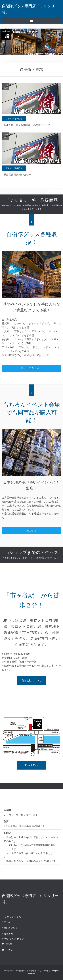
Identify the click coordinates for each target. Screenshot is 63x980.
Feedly (7, 950)
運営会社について (31, 680)
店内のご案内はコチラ (31, 368)
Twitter (7, 944)
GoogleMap (32, 765)
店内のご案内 (10, 928)
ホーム (7, 922)
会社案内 (8, 934)
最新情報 (31, 531)
